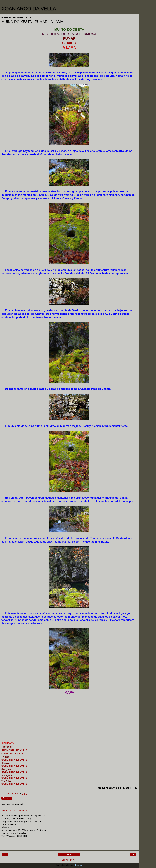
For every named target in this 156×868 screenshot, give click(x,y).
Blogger (79, 865)
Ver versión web (69, 860)
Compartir (7, 798)
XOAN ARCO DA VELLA (29, 9)
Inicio (69, 854)
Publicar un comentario (15, 811)
